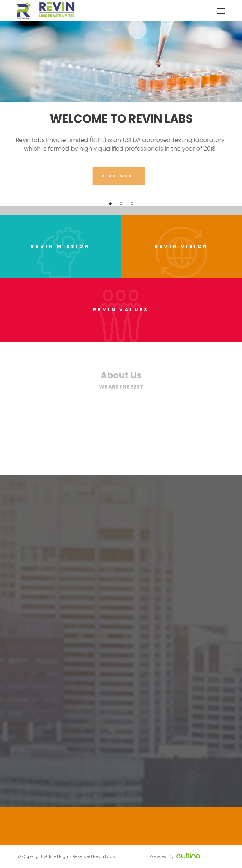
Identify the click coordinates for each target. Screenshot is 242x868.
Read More (117, 176)
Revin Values (121, 310)
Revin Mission (60, 246)
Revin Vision (182, 246)
